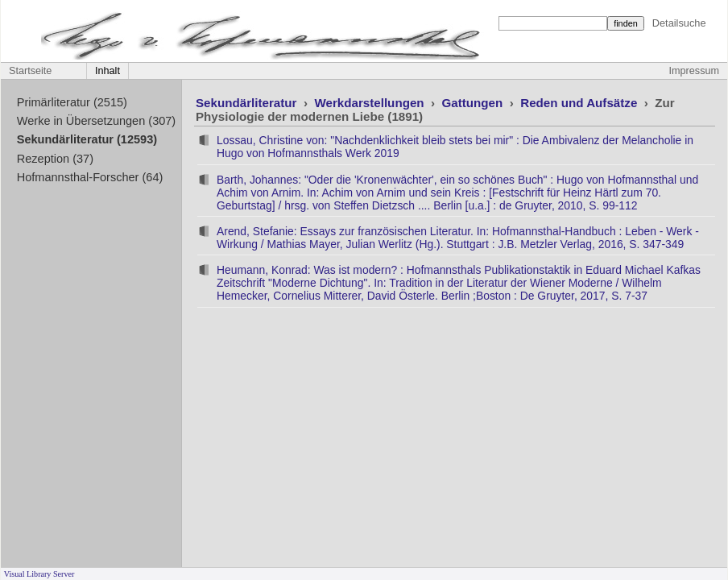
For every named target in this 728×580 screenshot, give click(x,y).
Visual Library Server (39, 574)
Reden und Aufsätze (580, 103)
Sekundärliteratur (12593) (87, 139)
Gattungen (474, 103)
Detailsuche (679, 23)
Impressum (694, 71)
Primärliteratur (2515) (72, 102)
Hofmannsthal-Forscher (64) (90, 177)
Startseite (30, 71)
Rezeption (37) (55, 159)
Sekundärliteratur (248, 103)
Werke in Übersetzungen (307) (96, 121)
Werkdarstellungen (370, 103)
